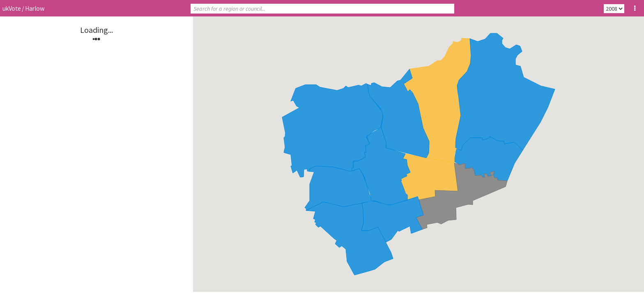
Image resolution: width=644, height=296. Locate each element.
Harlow (34, 8)
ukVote (11, 8)
